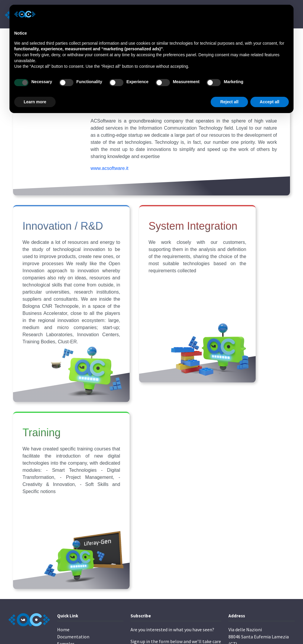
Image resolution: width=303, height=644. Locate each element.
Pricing (64, 579)
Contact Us (68, 572)
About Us (66, 565)
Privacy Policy (242, 586)
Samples (66, 558)
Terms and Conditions (248, 595)
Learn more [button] (35, 102)
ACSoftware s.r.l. (58, 628)
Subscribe (145, 578)
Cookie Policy (271, 586)
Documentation (73, 551)
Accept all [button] (270, 102)
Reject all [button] (229, 102)
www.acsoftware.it (109, 190)
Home (63, 544)
